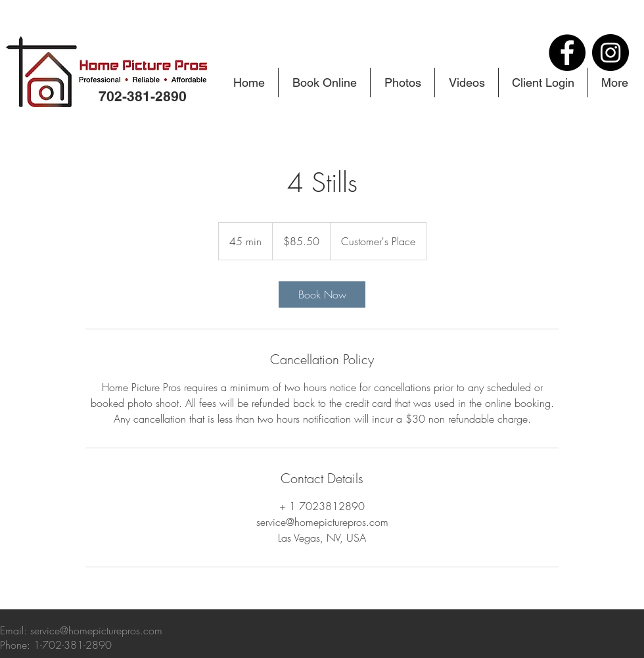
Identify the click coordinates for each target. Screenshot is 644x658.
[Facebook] (567, 53)
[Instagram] (610, 53)
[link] (322, 294)
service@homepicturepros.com (96, 630)
